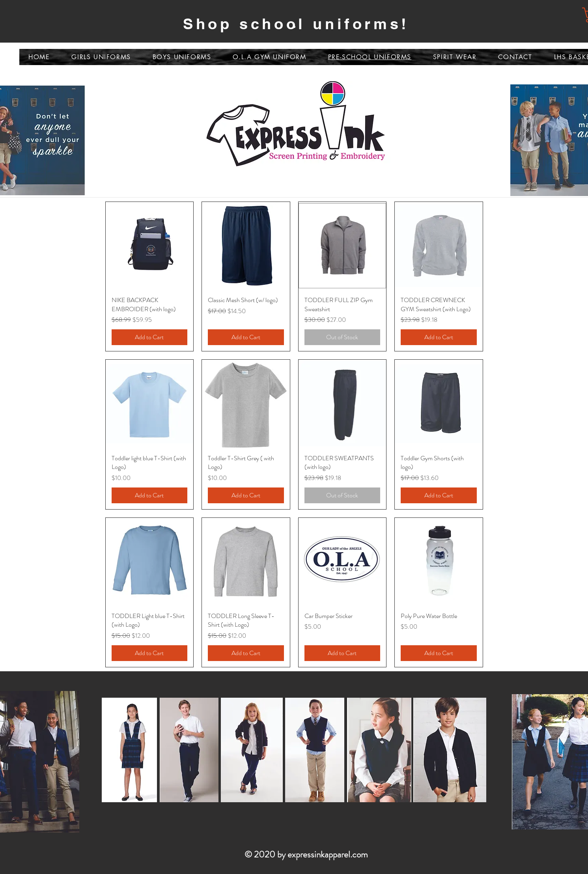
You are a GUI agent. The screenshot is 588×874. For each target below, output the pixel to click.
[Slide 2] (294, 27)
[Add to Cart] (150, 337)
